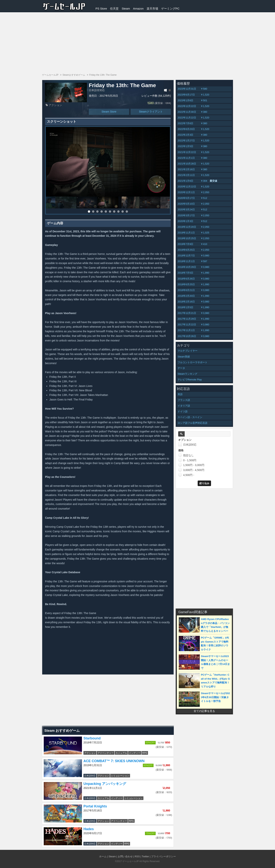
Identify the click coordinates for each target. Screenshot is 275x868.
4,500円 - (186, 475)
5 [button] (106, 212)
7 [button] (114, 212)
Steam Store (109, 112)
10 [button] (127, 212)
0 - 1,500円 (187, 460)
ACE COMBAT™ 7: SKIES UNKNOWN (114, 761)
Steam (126, 9)
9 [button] (123, 212)
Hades (89, 829)
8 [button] (118, 212)
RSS (137, 856)
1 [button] (89, 212)
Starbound (92, 738)
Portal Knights (95, 806)
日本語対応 (187, 444)
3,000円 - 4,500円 (191, 470)
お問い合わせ (125, 856)
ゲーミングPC (170, 9)
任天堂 (114, 9)
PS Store (101, 9)
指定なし (186, 455)
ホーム (103, 856)
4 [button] (102, 212)
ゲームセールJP (131, 861)
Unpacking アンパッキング (105, 784)
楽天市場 (152, 9)
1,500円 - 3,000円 (191, 465)
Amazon (138, 9)
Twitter (145, 856)
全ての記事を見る (204, 711)
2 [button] (93, 212)
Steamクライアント (151, 112)
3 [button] (97, 212)
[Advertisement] (137, 41)
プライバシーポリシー (163, 856)
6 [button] (110, 212)
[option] (108, 162)
